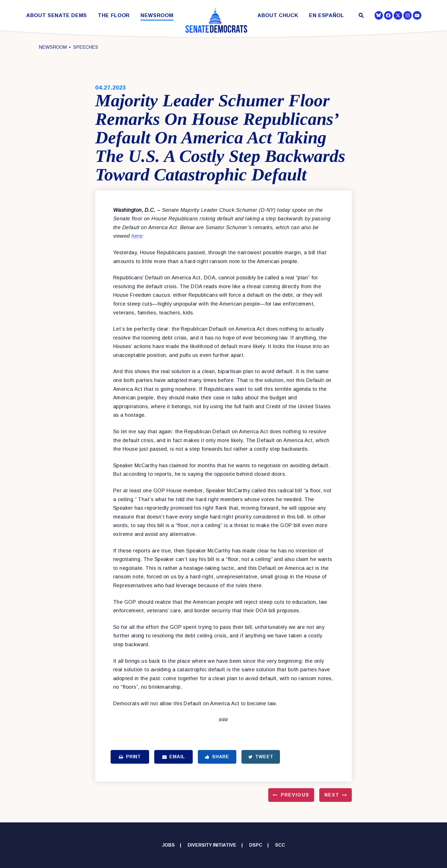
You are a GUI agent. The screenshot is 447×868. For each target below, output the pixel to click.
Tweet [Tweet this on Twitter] (261, 757)
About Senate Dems (57, 16)
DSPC (256, 845)
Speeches (86, 47)
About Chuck (278, 16)
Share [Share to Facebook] (217, 757)
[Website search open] (361, 16)
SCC (280, 845)
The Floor (114, 16)
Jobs (168, 845)
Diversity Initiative (212, 845)
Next (332, 795)
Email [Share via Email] (174, 757)
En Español (327, 16)
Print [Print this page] (130, 757)
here (137, 236)
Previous (295, 795)
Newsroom (157, 16)
